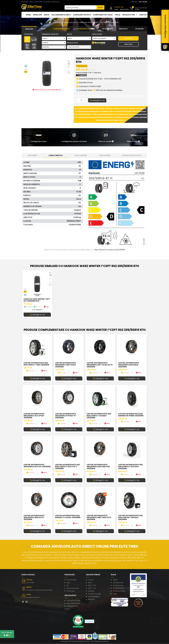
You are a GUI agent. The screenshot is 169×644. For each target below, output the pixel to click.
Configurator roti (82, 15)
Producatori (71, 591)
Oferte (115, 580)
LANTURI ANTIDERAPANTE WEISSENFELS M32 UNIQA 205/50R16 (129, 365)
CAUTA (100, 7)
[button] (106, 137)
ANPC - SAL (92, 586)
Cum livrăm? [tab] (105, 156)
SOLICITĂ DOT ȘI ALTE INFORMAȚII (47, 90)
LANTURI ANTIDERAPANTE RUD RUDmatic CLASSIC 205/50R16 (68, 517)
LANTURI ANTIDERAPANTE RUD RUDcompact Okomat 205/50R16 (99, 416)
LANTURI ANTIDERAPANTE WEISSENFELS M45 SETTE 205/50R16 (34, 518)
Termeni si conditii (94, 594)
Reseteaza (128, 44)
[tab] (29, 29)
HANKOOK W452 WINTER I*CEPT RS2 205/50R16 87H (99, 22)
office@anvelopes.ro (33, 597)
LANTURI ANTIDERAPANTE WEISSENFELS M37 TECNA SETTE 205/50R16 (100, 365)
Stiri (68, 586)
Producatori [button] (130, 15)
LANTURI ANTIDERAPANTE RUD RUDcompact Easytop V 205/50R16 (67, 467)
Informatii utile (72, 580)
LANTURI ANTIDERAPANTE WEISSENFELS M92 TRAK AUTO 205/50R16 (99, 518)
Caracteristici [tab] (56, 156)
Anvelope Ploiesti (119, 591)
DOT (46, 307)
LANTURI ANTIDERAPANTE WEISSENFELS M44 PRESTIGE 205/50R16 (98, 467)
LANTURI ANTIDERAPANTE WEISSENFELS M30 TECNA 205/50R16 (66, 365)
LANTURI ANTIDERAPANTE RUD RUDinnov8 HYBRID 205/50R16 (131, 415)
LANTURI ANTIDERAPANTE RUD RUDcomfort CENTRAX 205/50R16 (131, 518)
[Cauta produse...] (81, 7)
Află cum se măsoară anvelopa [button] (108, 90)
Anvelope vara (118, 586)
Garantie (91, 591)
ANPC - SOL (92, 588)
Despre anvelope (73, 588)
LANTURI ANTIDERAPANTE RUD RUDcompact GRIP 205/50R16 (36, 364)
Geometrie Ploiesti (73, 604)
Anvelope (37, 15)
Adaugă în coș (97, 100)
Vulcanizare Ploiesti (61, 15)
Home (28, 15)
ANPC (90, 583)
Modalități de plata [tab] (132, 156)
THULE (117, 15)
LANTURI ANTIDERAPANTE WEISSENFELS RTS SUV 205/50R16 (37, 466)
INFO (44, 371)
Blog (68, 583)
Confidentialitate (94, 597)
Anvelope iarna (118, 588)
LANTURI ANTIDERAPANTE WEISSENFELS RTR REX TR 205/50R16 (66, 416)
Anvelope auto (118, 583)
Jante (47, 15)
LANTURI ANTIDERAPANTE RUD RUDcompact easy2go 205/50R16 (131, 467)
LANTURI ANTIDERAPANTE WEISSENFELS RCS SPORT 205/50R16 (34, 416)
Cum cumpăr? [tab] (81, 156)
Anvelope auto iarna (70, 22)
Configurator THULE (103, 15)
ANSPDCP (91, 600)
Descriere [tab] (32, 156)
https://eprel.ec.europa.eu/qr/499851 (110, 250)
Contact (143, 15)
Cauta (128, 38)
